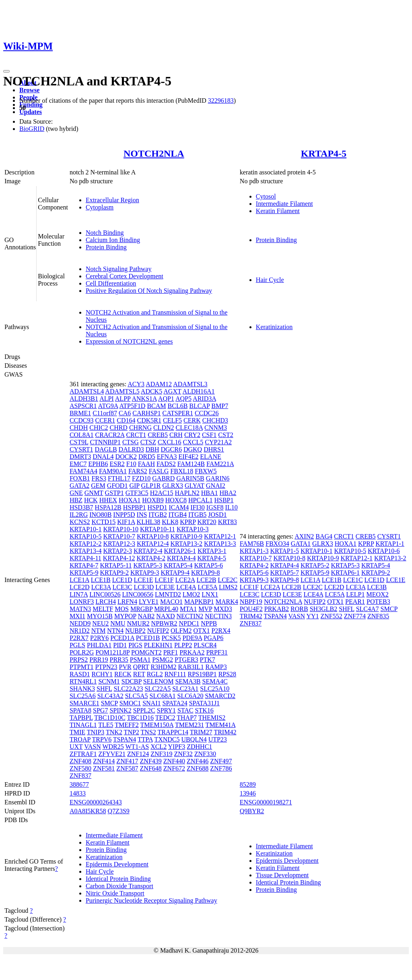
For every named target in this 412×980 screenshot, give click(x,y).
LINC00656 (138, 594)
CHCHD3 (215, 420)
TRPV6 (102, 739)
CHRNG (140, 428)
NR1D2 (80, 631)
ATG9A (108, 406)
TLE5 (106, 725)
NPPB (209, 623)
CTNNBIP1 (105, 442)
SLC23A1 (185, 689)
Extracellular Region (112, 200)
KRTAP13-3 (220, 544)
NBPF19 (251, 602)
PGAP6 (213, 638)
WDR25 (113, 747)
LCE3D (144, 587)
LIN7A (79, 594)
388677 (79, 784)
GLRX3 (173, 486)
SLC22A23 (129, 689)
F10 (131, 464)
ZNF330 (205, 754)
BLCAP (199, 406)
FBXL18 (182, 471)
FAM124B (191, 464)
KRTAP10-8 (153, 536)
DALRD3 (131, 449)
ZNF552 (332, 616)
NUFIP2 (158, 631)
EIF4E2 (189, 457)
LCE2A (185, 580)
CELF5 (172, 420)
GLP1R (151, 486)
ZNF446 (198, 761)
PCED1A (122, 638)
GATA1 (301, 544)
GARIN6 (218, 478)
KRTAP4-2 (151, 558)
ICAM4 (179, 507)
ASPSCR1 (83, 406)
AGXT (172, 391)
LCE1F (164, 580)
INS (142, 515)
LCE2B (206, 580)
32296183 (221, 100)
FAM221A (220, 464)
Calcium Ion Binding (113, 240)
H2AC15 (162, 493)
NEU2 (100, 623)
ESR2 (117, 464)
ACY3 (136, 384)
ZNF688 (198, 768)
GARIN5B (190, 478)
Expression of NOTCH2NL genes (129, 341)
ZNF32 (183, 754)
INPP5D (124, 515)
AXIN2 (304, 536)
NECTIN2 (190, 616)
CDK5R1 (149, 420)
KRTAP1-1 (390, 544)
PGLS (77, 645)
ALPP (123, 399)
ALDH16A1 (199, 391)
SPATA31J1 (204, 703)
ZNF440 (174, 761)
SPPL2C (144, 710)
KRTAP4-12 (119, 558)
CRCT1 (136, 435)
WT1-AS (137, 747)
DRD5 (147, 457)
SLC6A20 (191, 696)
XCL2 (159, 747)
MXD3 (223, 609)
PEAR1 (355, 602)
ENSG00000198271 (266, 802)
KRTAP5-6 (208, 565)
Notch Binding (105, 233)
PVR (125, 667)
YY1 (312, 616)
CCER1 (105, 420)
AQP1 (166, 399)
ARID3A (204, 399)
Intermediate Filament (284, 204)
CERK (192, 420)
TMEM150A (157, 725)
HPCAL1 (200, 500)
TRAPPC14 (173, 732)
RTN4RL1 (83, 681)
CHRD (118, 428)
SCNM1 (109, 681)
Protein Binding (106, 247)
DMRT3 (80, 457)
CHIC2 (99, 428)
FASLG (159, 471)
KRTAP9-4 (175, 573)
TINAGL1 (83, 725)
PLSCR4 (205, 645)
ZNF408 (80, 761)
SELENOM (159, 681)
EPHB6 (98, 464)
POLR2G (82, 652)
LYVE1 (149, 602)
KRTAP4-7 (84, 565)
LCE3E (165, 587)
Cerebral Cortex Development (125, 276)
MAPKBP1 (199, 602)
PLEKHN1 (158, 645)
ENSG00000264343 (96, 802)
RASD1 (80, 674)
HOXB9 (153, 500)
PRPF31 (217, 652)
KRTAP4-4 (181, 558)
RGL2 (155, 674)
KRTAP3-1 (212, 551)
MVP (205, 609)
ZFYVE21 (112, 754)
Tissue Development (282, 875)
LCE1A (79, 580)
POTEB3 (378, 602)
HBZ (76, 500)
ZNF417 (127, 761)
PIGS (135, 645)
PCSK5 (171, 638)
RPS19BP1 (202, 674)
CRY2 (192, 435)
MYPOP (125, 616)
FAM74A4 (83, 471)
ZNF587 (127, 768)
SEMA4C (215, 681)
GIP (134, 486)
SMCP (109, 703)
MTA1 (188, 609)
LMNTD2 (168, 594)
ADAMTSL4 (87, 391)
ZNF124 (138, 754)
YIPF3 (177, 747)
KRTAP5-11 (116, 565)
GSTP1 (114, 493)
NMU (118, 623)
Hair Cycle (270, 280)
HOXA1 (130, 500)
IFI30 (198, 507)
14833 (78, 793)
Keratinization (274, 327)
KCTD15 (104, 522)
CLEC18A (190, 428)
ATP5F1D (133, 406)
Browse (29, 90)
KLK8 (170, 522)
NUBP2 (135, 631)
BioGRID (32, 129)
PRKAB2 (277, 609)
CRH (176, 435)
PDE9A (192, 638)
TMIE (77, 732)
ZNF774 (355, 616)
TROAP (80, 739)
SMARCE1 (84, 703)
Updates (31, 112)
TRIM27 (201, 732)
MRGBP (141, 609)
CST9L (79, 442)
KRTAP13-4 (86, 551)
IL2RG (79, 515)
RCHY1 (102, 674)
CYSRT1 (81, 449)
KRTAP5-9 (84, 573)
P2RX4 (221, 631)
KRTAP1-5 (284, 551)
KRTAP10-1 (86, 529)
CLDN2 (164, 428)
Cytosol (266, 196)
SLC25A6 (83, 696)
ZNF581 (104, 768)
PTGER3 (186, 660)
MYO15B (100, 616)
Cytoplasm (100, 207)
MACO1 (171, 602)
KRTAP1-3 (254, 551)
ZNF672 (174, 768)
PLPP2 (183, 645)
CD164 (126, 420)
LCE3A (101, 587)
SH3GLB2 (323, 609)
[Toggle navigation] (6, 71)
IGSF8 (215, 507)
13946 (248, 793)
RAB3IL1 (191, 667)
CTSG (131, 442)
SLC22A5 (158, 689)
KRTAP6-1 (345, 573)
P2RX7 (79, 638)
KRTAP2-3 (117, 551)
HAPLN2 (187, 493)
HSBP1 (224, 500)
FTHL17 (119, 478)
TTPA (145, 739)
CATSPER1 (177, 413)
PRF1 (171, 652)
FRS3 (99, 478)
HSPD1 (158, 507)
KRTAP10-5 (86, 536)
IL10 (232, 507)
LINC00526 (105, 594)
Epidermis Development (117, 864)
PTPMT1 (82, 667)
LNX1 (210, 594)
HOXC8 (176, 500)
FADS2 (166, 464)
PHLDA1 (99, 645)
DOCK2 (126, 457)
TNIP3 (96, 732)
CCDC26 (207, 413)
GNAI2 (216, 486)
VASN (93, 747)
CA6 (125, 413)
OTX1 (202, 631)
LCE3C (123, 587)
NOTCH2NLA (154, 153)
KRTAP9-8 (206, 573)
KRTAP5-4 (178, 565)
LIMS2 (228, 587)
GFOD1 (117, 486)
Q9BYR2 (252, 811)
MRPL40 (166, 609)
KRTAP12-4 (153, 544)
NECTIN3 (218, 616)
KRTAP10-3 (193, 529)
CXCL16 (170, 442)
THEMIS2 (212, 718)
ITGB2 (158, 515)
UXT (76, 747)
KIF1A (126, 522)
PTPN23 (106, 667)
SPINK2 (120, 710)
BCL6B (178, 406)
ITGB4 (178, 515)
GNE (76, 493)
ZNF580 (80, 768)
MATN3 (80, 609)
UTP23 (218, 739)
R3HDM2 (163, 667)
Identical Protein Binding (118, 879)
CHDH (79, 428)
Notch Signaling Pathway (119, 269)
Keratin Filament (278, 211)
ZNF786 (221, 768)
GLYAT (195, 486)
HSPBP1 (135, 507)
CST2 (226, 435)
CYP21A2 (218, 442)
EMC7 (78, 464)
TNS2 (148, 732)
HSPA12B (108, 507)
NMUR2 (138, 623)
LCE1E (143, 580)
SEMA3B (188, 681)
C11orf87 (105, 413)
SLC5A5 (137, 696)
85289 (248, 784)
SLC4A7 (368, 609)
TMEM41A (221, 725)
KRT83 (228, 522)
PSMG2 (163, 660)
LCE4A (186, 587)
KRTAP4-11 (85, 558)
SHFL (104, 689)
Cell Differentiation (111, 283)
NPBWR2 (164, 623)
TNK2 (114, 732)
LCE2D (80, 587)
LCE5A (207, 587)
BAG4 (324, 536)
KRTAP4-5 (324, 153)
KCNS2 (80, 522)
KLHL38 (149, 522)
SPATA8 (80, 710)
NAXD (165, 616)
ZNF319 (161, 754)
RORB (299, 609)
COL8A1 (82, 435)
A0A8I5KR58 (88, 811)
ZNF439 (151, 761)
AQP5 (183, 399)
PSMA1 (140, 660)
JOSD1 (217, 515)
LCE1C (353, 580)
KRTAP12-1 (220, 536)
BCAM (156, 406)
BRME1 (80, 413)
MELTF (103, 609)
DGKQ (193, 449)
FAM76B (252, 544)
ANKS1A (144, 399)
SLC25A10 (215, 689)
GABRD (163, 478)
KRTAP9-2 (114, 573)
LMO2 (192, 594)
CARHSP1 (146, 413)
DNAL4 (103, 457)
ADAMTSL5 (122, 391)
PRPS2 (79, 660)
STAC (185, 710)
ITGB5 (197, 515)
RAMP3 (216, 667)
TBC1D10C (110, 718)
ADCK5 (151, 391)
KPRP (188, 522)
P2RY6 (99, 638)
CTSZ (148, 442)
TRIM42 (225, 732)
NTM (99, 631)
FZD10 (141, 478)
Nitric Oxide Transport (115, 893)
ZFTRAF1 (83, 754)
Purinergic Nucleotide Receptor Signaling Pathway (151, 900)
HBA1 (210, 493)
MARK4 (227, 602)
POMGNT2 (146, 652)
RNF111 (175, 674)
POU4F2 (251, 609)
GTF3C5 (137, 493)
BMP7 (220, 406)
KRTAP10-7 (119, 536)
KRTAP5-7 (284, 573)
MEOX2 (378, 594)
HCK (91, 500)
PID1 (120, 645)
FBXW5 (206, 471)
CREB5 (158, 435)
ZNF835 (378, 616)
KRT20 (207, 522)
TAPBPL (81, 718)
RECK (123, 674)
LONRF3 (82, 602)
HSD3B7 (81, 507)
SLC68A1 (163, 696)
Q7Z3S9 (119, 811)
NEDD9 (80, 623)
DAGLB (106, 449)
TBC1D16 (140, 718)
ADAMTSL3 (190, 384)
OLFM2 (181, 631)
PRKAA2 (192, 652)
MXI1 (77, 616)
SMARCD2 (220, 696)
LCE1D (122, 580)
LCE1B (101, 580)
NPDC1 (189, 623)
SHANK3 (82, 689)
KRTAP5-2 (315, 565)
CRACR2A (110, 435)
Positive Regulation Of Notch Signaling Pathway (149, 291)
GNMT (94, 493)
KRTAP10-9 (187, 536)
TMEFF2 (127, 725)
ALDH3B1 (84, 399)
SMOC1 (130, 703)
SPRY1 (166, 710)
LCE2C (228, 580)
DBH (152, 449)
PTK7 (208, 660)
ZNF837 (80, 776)
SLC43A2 (110, 696)
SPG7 (100, 710)
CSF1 (209, 435)
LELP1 (355, 594)
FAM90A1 (113, 471)
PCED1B (148, 638)
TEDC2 (165, 718)
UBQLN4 (194, 739)
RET (139, 674)
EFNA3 (167, 457)
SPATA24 (175, 703)
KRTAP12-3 (119, 544)
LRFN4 (127, 602)
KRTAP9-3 (145, 573)
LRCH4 (106, 602)
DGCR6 (171, 449)
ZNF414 (104, 761)
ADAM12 (159, 384)
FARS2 (138, 471)
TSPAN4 (125, 739)
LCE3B (377, 587)
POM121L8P (112, 652)
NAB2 (146, 616)
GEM (98, 486)
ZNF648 (151, 768)
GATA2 (79, 486)
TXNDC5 (167, 739)
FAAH (146, 464)
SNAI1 (151, 703)
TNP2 (132, 732)
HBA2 (228, 493)
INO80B (100, 515)
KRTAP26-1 (180, 551)
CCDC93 (82, 420)
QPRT (141, 667)
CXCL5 (193, 442)
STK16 (204, 710)
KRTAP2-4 (148, 551)
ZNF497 (221, 761)
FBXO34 (277, 544)
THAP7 (187, 718)
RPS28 (227, 674)
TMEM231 (190, 725)
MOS (122, 609)
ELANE (210, 457)
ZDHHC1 (199, 747)
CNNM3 (216, 428)
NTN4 (115, 631)
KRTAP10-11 (158, 529)
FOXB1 (80, 478)
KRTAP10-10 (121, 529)
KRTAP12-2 (86, 544)
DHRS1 (214, 449)
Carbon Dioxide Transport (119, 886)
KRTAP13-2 (187, 544)
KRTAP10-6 (384, 551)
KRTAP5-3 (148, 565)
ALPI (107, 399)
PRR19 (99, 660)
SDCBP (132, 681)
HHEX (108, 500)
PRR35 (119, 660)
